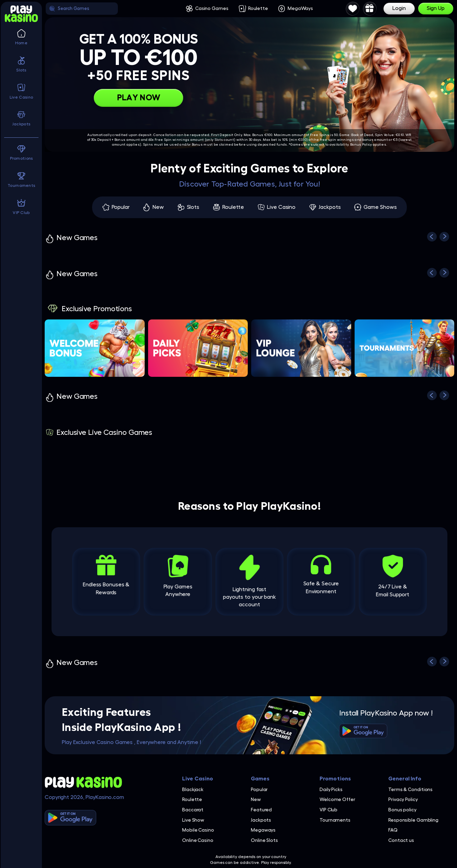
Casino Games (212, 8)
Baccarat (193, 810)
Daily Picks (331, 789)
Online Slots (264, 840)
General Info (405, 779)
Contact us (401, 840)
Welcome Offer (337, 799)
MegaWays (300, 8)
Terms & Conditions (410, 789)
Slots (193, 207)
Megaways (263, 830)
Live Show (193, 820)
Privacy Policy (403, 799)
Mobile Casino (198, 830)
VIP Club (328, 810)
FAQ (393, 830)
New (158, 207)
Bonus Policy (361, 145)
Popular (121, 207)
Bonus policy (402, 810)
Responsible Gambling (413, 820)
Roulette (258, 8)
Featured (261, 810)
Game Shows (380, 207)
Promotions (335, 779)
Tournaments (335, 820)
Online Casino (198, 840)
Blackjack (193, 789)
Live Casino (281, 207)
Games (260, 779)
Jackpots (330, 207)
